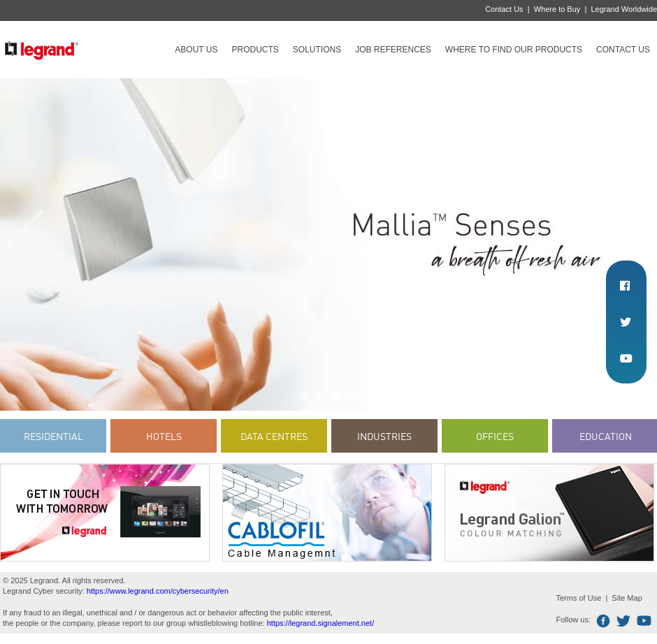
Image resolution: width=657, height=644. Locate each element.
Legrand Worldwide (624, 9)
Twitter (624, 621)
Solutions (317, 50)
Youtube (644, 621)
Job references (393, 50)
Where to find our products (514, 50)
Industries (384, 436)
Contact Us (504, 9)
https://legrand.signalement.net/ (320, 623)
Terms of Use (578, 598)
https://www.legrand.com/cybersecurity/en (158, 591)
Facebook (604, 621)
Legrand (41, 50)
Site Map (627, 598)
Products (255, 50)
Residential (53, 436)
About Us (196, 50)
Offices (495, 436)
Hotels (164, 436)
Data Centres (274, 436)
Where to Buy (557, 9)
